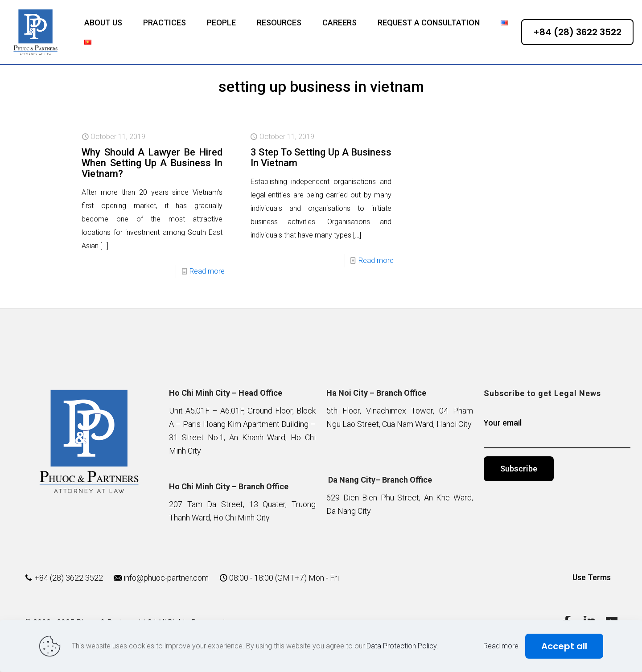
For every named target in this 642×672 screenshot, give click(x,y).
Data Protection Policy (401, 646)
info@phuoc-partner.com (166, 578)
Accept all (564, 646)
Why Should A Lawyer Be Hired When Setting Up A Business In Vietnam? (152, 163)
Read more (207, 271)
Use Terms (592, 577)
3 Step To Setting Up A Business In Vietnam (321, 158)
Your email (557, 433)
